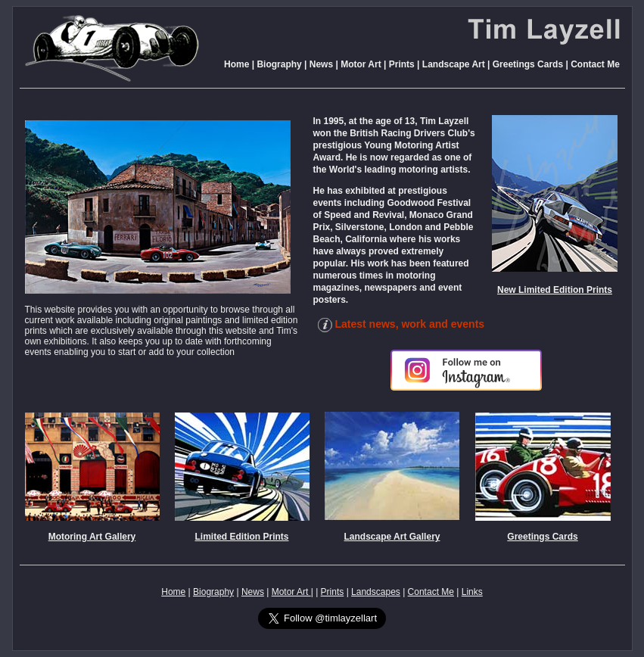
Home (236, 64)
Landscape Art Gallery (392, 537)
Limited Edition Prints (241, 537)
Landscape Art (454, 64)
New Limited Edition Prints (555, 290)
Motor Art (360, 64)
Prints (402, 64)
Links (472, 592)
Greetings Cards (528, 64)
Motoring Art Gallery (92, 537)
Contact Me (595, 64)
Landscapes (376, 592)
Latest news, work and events (399, 324)
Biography (279, 64)
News (321, 64)
